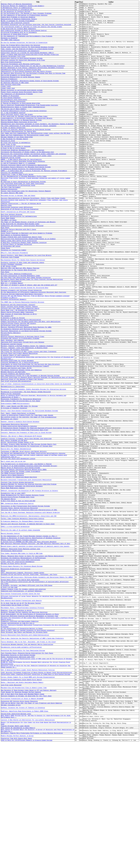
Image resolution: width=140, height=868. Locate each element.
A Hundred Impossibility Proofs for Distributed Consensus (24, 128)
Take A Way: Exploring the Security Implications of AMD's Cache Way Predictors (32, 746)
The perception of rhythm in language (16, 170)
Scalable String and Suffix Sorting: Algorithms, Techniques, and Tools (29, 671)
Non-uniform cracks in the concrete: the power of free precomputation (29, 487)
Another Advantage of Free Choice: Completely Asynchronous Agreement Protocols (32, 78)
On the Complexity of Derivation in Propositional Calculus (24, 17)
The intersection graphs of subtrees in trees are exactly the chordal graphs (32, 30)
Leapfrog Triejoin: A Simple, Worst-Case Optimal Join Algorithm (26, 512)
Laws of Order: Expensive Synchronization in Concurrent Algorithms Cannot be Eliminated (36, 448)
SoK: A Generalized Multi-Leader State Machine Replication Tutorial (28, 783)
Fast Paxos (5, 317)
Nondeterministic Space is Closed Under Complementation (23, 124)
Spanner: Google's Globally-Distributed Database (20, 492)
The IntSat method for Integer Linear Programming (21, 550)
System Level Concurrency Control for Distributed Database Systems (27, 54)
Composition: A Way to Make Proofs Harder (17, 203)
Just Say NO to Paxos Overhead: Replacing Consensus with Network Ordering (30, 598)
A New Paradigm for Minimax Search (14, 161)
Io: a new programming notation (13, 131)
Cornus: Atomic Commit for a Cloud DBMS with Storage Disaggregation (28, 792)
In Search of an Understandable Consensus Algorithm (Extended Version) (29, 544)
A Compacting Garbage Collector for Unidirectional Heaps (23, 196)
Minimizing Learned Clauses (12, 401)
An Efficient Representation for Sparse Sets (19, 152)
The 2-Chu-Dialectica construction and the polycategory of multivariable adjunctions (35, 680)
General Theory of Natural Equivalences (16, 4)
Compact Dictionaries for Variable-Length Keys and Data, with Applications (31, 375)
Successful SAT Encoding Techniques (15, 408)
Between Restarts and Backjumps (13, 434)
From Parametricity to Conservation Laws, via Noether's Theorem (26, 542)
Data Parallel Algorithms (11, 98)
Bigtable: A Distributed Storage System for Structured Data (25, 335)
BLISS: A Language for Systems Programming (18, 24)
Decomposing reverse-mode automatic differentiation (21, 756)
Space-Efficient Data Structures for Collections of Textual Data (27, 521)
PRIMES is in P (7, 269)
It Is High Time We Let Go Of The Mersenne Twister (21, 705)
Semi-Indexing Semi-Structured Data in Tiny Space (21, 468)
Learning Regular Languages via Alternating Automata (22, 567)
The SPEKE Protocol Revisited (12, 553)
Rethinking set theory (10, 489)
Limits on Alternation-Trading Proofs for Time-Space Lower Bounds (27, 484)
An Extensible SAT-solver (11, 287)
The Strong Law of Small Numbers (14, 126)
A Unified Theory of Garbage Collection (16, 285)
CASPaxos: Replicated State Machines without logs (21, 641)
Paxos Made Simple (8, 254)
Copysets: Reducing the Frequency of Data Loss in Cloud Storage (26, 505)
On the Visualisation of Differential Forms (18, 216)
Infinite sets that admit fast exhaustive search (20, 360)
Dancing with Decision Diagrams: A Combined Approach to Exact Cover (28, 612)
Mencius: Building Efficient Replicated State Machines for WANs (26, 381)
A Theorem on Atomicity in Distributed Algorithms (21, 120)
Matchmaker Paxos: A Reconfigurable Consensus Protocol (23, 710)
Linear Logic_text (8, 102)
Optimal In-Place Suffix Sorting (14, 658)
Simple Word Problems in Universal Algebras (18, 19)
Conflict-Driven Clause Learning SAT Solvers (19, 377)
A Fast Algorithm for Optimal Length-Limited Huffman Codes (24, 135)
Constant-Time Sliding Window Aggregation (17, 563)
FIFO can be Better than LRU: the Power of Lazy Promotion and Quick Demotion (32, 822)
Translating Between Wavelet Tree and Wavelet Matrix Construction (27, 753)
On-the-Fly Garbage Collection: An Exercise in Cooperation (24, 49)
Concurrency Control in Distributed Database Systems (22, 67)
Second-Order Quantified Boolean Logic (16, 835)
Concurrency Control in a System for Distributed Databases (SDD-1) (27, 61)
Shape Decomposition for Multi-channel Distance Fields (23, 578)
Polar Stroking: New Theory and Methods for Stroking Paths (24, 739)
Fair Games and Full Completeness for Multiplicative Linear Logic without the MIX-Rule (36, 155)
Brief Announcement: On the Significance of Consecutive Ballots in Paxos (30, 718)
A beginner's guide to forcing (13, 370)
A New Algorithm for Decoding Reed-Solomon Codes (20, 261)
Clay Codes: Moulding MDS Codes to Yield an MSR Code (22, 646)
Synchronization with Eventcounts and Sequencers (20, 58)
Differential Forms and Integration (15, 379)
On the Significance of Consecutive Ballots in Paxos (22, 735)
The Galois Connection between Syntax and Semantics (21, 431)
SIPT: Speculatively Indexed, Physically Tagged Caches (23, 669)
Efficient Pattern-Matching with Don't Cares (19, 267)
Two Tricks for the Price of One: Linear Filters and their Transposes (29, 410)
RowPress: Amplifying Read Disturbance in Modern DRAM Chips (25, 832)
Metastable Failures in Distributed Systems (18, 766)
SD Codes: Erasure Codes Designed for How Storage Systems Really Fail (29, 518)
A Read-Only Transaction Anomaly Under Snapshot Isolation (24, 282)
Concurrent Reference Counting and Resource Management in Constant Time (30, 720)
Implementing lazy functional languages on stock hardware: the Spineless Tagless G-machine (37, 144)
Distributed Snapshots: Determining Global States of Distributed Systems (30, 93)
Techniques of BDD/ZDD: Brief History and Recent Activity (24, 527)
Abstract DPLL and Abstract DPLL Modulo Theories (20, 312)
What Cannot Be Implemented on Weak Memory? (18, 851)
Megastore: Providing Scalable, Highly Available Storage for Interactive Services (34, 454)
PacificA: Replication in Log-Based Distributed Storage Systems (26, 386)
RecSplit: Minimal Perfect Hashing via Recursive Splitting (24, 716)
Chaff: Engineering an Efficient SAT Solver (18, 246)
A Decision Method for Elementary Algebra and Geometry (23, 6)
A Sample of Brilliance (10, 111)
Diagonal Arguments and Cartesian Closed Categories (21, 338)
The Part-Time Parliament (11, 218)
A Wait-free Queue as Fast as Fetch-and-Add (18, 585)
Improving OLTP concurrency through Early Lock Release (23, 399)
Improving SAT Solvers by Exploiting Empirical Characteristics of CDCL (29, 595)
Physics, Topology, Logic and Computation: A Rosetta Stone (24, 405)
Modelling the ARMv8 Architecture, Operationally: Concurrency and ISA (29, 602)
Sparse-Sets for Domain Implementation (16, 524)
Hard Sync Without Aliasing (12, 250)
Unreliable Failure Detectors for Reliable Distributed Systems (26, 194)
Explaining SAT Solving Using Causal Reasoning (19, 820)
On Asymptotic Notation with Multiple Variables (20, 384)
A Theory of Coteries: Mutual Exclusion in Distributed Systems (26, 150)
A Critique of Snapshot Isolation (14, 476)
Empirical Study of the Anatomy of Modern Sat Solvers (22, 442)
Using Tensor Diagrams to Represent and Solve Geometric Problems (27, 271)
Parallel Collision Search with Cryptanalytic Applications (24, 192)
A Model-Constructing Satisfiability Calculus (19, 497)
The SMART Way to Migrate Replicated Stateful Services (23, 352)
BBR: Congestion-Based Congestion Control (17, 588)
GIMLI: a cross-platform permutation (15, 615)
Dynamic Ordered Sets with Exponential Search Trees (21, 276)
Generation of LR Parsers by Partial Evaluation (20, 243)
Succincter (5, 390)
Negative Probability (9, 91)
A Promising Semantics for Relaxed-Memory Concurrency (22, 609)
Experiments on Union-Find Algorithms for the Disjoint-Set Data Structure (30, 425)
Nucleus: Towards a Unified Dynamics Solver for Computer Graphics (27, 403)
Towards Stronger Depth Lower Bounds (15, 849)
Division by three (8, 163)
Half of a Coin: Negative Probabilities (16, 319)
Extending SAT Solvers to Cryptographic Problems (20, 394)
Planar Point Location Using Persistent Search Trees (22, 107)
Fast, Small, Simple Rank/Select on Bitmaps (18, 482)
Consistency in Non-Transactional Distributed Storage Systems (25, 591)
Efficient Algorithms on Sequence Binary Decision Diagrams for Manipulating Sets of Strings (38, 440)
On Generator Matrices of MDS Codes (15, 96)
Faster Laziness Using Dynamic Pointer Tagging (19, 357)
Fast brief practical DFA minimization (16, 444)
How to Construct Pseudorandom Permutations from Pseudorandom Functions (30, 122)
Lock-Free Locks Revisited (11, 801)
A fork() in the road (9, 686)
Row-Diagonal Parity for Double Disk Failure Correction (23, 303)
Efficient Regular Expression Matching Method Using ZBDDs (24, 548)
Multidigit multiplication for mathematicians (19, 252)
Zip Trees (5, 682)
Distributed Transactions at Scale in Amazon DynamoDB (22, 817)
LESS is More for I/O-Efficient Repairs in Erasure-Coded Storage (27, 866)
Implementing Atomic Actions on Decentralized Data (21, 80)
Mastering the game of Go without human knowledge (21, 619)
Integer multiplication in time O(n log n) (18, 728)
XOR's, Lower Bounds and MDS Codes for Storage (19, 474)
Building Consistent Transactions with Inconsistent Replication (26, 560)
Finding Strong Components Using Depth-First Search (21, 795)
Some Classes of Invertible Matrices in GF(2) (19, 366)
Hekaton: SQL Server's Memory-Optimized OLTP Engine (21, 509)
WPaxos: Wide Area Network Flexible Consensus (19, 631)
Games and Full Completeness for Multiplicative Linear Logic (25, 157)
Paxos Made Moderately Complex (13, 570)
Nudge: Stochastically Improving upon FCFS (18, 768)
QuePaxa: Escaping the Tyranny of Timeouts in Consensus (23, 828)
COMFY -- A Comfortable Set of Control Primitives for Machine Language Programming (34, 198)
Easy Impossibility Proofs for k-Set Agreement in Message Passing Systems (30, 438)
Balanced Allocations (9, 220)
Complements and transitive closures (15, 26)
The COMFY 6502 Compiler (10, 46)
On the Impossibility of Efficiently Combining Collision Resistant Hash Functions (34, 340)
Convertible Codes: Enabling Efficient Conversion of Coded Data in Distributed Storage (36, 789)
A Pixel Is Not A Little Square (13, 172)
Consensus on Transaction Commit (14, 291)
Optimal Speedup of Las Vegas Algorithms (17, 159)
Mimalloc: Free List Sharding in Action (16, 713)
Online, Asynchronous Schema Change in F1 (17, 516)
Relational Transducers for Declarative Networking (21, 465)
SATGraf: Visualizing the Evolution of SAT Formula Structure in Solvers (30, 573)
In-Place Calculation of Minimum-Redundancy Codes (21, 321)
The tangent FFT (7, 368)
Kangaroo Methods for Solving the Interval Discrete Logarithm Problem (29, 565)
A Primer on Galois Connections (13, 148)
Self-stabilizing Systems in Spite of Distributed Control (24, 35)
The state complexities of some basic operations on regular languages (29, 146)
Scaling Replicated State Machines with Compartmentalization (25, 742)
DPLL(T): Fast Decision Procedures (14, 294)
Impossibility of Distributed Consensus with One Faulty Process (26, 83)
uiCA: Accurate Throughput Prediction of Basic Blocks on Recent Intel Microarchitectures (36, 786)
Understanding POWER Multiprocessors (15, 471)
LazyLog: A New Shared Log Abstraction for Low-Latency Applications (28, 842)
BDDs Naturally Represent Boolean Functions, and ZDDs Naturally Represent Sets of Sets (36, 635)
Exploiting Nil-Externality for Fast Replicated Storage (23, 760)
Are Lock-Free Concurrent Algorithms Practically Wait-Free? (25, 502)
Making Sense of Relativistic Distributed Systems (21, 546)
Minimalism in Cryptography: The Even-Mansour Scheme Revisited (26, 457)
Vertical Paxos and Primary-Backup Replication (19, 412)
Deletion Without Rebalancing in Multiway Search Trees (23, 392)
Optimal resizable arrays (11, 824)
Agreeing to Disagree (9, 44)
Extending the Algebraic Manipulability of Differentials (23, 652)
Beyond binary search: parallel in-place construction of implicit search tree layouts (35, 638)
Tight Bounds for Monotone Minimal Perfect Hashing (21, 810)
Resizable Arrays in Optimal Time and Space (18, 227)
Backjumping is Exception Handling (14, 274)
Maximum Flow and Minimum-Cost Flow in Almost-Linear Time (24, 804)
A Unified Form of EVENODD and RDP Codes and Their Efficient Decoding (29, 633)
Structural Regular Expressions (13, 118)
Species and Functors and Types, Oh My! (16, 429)
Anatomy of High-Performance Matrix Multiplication (21, 373)
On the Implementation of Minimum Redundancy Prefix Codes (24, 205)
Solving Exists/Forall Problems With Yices (18, 580)
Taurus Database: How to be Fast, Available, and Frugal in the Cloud (28, 750)
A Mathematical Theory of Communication (16, 9)
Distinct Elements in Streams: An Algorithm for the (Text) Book (26, 814)
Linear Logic (6, 100)
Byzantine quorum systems (11, 183)
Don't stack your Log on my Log (13, 538)
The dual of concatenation (11, 328)
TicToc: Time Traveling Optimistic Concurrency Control (23, 606)
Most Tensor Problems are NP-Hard (14, 514)
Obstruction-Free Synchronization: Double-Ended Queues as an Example (28, 278)
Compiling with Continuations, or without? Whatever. (22, 691)
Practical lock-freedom (10, 300)
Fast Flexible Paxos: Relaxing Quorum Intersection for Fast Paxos (27, 764)
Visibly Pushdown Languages (12, 308)
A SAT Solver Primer (9, 310)
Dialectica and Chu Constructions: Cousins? (18, 355)
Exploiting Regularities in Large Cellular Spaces (21, 89)
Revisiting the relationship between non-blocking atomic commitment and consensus (34, 179)
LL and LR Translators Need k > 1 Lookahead (18, 190)
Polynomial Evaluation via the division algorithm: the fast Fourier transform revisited (36, 28)
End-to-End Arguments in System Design (16, 87)
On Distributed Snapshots (11, 113)
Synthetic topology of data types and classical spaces (23, 306)
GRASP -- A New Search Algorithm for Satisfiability (21, 185)
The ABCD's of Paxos (9, 256)
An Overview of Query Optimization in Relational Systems (23, 211)
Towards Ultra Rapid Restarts (12, 555)
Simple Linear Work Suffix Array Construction (19, 280)
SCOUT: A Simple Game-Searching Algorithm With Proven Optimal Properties (30, 63)
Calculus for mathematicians (12, 201)
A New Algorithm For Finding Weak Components (19, 33)
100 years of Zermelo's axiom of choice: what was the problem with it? (29, 332)
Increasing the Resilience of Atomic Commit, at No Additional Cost (27, 177)
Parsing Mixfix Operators (11, 388)
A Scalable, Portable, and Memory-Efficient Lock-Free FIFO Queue (27, 684)
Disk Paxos (5, 265)
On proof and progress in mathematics (16, 166)
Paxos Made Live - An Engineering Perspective (19, 362)
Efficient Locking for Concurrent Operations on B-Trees (23, 69)
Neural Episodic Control (10, 623)
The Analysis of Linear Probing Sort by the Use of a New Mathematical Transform (33, 76)
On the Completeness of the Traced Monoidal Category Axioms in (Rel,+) (29, 626)
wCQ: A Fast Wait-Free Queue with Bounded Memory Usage (23, 812)
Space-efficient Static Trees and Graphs (17, 133)
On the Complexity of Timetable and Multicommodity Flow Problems (27, 41)
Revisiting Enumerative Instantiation (16, 665)
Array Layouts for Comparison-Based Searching (19, 557)
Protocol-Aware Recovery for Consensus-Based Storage (22, 661)
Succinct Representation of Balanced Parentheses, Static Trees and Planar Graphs (33, 231)
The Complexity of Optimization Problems (17, 109)
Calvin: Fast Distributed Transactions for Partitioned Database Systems (30, 479)
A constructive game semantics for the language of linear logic (26, 181)
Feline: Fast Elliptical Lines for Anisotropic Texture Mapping (26, 222)
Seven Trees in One (8, 168)
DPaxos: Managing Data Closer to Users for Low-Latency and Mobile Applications (32, 650)
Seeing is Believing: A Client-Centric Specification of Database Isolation (31, 628)
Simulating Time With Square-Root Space (16, 864)
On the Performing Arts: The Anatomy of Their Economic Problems (26, 15)
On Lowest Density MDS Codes (12, 224)
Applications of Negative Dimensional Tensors (19, 22)
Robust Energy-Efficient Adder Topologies (17, 364)
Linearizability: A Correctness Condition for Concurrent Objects (27, 137)
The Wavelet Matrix (8, 582)
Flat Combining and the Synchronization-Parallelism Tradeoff (25, 427)
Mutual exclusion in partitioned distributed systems (22, 104)
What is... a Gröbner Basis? (12, 330)
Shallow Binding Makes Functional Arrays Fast (19, 142)
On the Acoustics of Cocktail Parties (16, 13)
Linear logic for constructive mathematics (18, 656)
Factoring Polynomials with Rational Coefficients (21, 74)
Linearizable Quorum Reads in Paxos (15, 707)
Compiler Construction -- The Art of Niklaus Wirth (21, 237)
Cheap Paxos (6, 289)
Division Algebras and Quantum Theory (16, 436)
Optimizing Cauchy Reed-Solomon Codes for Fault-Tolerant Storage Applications (32, 325)
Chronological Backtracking (12, 643)
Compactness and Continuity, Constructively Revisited (22, 263)
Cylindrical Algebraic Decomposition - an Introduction (23, 174)
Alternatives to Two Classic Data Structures (19, 315)
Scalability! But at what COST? (13, 576)
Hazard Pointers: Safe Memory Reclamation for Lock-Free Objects (26, 297)
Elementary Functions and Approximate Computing (20, 726)
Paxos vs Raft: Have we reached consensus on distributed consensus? (28, 737)
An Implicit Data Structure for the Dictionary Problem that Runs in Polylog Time (33, 85)
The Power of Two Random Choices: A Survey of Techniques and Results (28, 258)
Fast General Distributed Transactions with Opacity (21, 702)
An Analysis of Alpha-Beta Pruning (14, 39)
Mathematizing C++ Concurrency (13, 451)
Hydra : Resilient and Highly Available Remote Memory (22, 798)
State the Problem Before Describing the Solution (21, 52)
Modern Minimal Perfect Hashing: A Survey (17, 861)
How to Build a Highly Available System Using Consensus (23, 187)
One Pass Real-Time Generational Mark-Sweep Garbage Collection (26, 323)
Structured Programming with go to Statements (19, 37)
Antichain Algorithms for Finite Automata (17, 420)
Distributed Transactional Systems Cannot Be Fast (21, 694)
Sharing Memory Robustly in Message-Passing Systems (21, 139)
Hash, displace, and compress (12, 397)
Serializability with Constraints (14, 115)
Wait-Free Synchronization (11, 72)
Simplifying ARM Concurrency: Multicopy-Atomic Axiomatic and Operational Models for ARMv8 (37, 674)
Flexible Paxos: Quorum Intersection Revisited (19, 593)
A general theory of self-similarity (15, 414)
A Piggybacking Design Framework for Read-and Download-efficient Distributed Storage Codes (37, 499)
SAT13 (3, 667)
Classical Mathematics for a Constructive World (20, 423)
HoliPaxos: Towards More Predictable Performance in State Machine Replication (32, 858)
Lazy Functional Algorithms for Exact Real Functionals (23, 213)
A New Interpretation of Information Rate (17, 11)
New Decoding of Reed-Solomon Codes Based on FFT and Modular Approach (29, 807)
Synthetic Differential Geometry (14, 349)
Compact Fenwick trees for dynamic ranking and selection (23, 688)
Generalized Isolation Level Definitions (17, 241)
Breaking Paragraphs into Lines (13, 65)
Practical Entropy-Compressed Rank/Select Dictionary (22, 343)
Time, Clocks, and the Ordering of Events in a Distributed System (27, 56)
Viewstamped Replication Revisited (14, 495)
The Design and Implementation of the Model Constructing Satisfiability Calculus (33, 529)
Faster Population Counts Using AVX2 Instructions (21, 654)
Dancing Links (6, 239)
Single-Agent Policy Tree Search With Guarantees (20, 677)
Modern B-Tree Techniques (11, 459)
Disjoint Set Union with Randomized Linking (18, 535)
